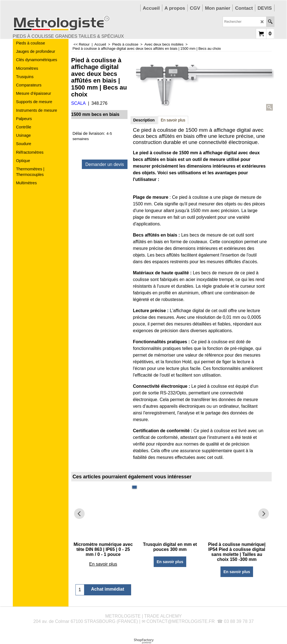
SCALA (79, 103)
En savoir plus (173, 120)
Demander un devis (105, 164)
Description (144, 120)
